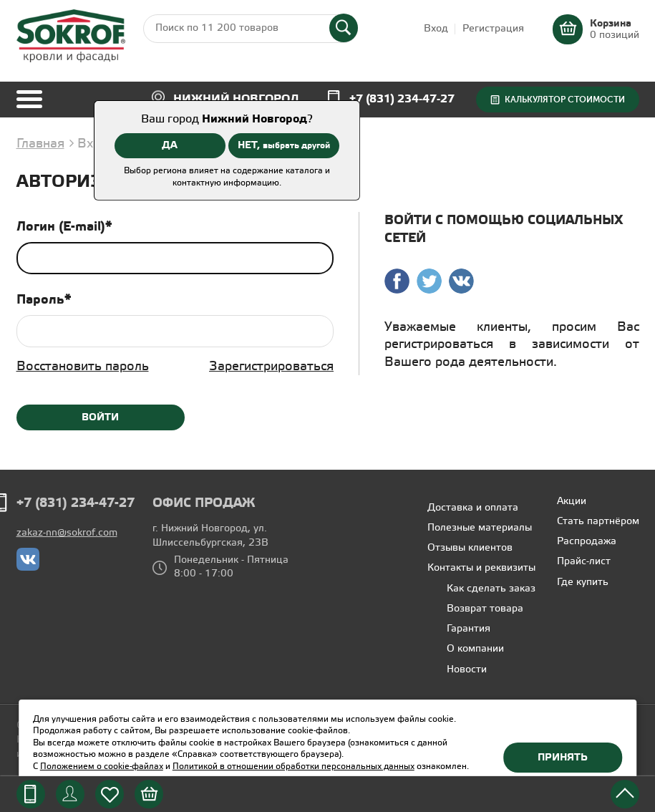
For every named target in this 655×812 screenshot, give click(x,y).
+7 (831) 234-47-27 (402, 99)
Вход (436, 29)
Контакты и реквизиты (481, 568)
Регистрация (493, 29)
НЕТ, (284, 145)
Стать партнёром (598, 522)
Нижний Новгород (236, 99)
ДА (170, 145)
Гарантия (469, 629)
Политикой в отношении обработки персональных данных (293, 767)
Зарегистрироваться (271, 367)
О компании (475, 649)
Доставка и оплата (473, 508)
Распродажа (587, 542)
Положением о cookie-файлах (102, 767)
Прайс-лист (584, 562)
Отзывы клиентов (470, 548)
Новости (467, 670)
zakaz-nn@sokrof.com (67, 533)
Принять (563, 758)
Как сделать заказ (491, 589)
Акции (572, 502)
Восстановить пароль (83, 367)
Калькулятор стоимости (565, 100)
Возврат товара (485, 609)
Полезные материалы (480, 528)
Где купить (583, 583)
